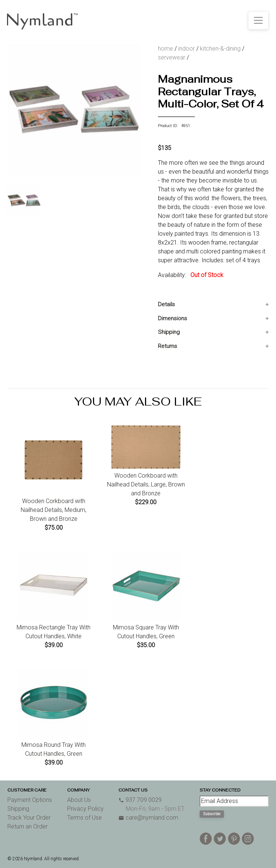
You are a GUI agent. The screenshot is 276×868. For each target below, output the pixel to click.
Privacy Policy (85, 809)
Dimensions (172, 318)
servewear (172, 57)
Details (166, 304)
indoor (187, 49)
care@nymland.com (148, 818)
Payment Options (30, 800)
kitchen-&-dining (220, 49)
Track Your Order (29, 818)
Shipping (169, 332)
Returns (168, 346)
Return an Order (27, 826)
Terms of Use (84, 818)
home (165, 49)
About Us (79, 800)
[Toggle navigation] (258, 20)
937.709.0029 (140, 800)
